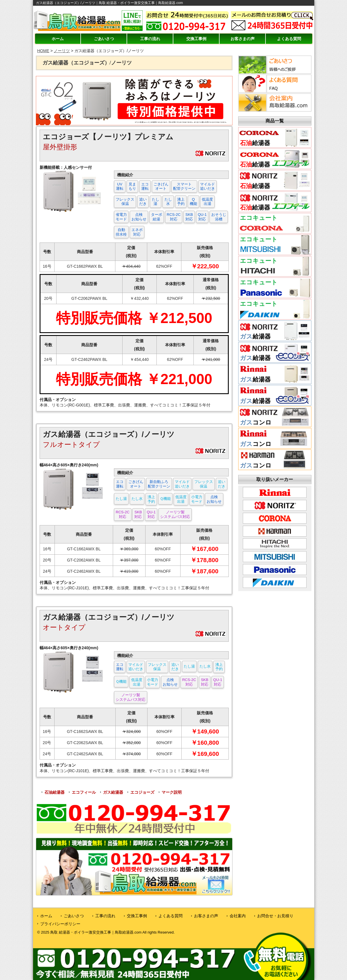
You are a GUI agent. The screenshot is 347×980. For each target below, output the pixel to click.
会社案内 (238, 916)
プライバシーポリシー (60, 924)
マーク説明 (172, 792)
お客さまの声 (243, 39)
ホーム (58, 39)
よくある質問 (289, 39)
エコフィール (84, 792)
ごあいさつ (104, 39)
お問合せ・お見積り (275, 916)
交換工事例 (196, 39)
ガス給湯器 (113, 792)
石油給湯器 (55, 792)
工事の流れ (150, 39)
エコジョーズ (142, 792)
